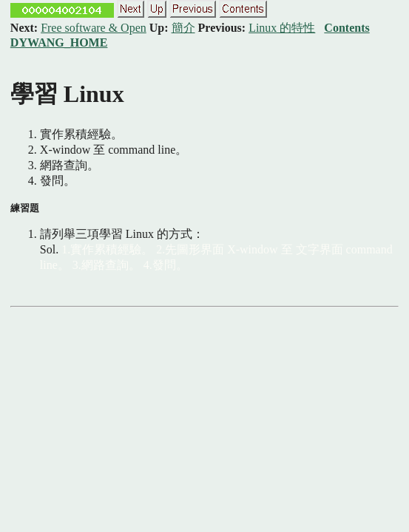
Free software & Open (94, 28)
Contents (347, 28)
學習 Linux (67, 94)
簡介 (183, 28)
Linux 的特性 (282, 28)
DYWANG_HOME (59, 42)
